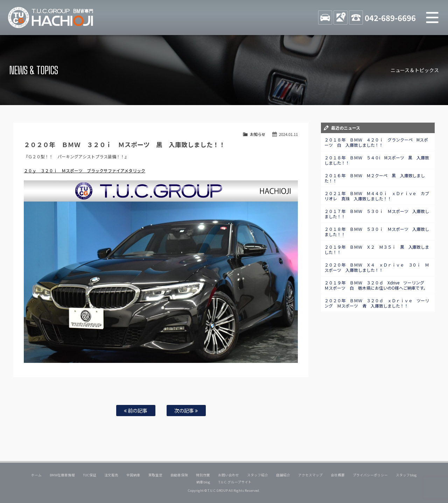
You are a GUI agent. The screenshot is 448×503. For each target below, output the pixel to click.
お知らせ (258, 134)
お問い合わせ (229, 475)
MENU (432, 18)
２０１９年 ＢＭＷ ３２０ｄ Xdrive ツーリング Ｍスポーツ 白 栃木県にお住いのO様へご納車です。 (377, 285)
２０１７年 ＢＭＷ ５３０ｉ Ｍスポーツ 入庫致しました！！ (377, 214)
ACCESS (341, 18)
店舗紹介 (283, 475)
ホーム (36, 475)
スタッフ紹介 (258, 475)
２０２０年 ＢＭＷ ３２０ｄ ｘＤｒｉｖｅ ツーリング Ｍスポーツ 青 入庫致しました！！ (377, 303)
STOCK (325, 18)
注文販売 (111, 475)
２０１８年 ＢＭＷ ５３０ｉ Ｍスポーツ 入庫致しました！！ (377, 232)
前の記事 (136, 410)
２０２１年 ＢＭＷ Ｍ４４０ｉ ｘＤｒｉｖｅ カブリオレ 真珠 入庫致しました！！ (377, 196)
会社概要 (338, 475)
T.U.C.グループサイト (235, 482)
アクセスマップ (310, 475)
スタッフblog (406, 475)
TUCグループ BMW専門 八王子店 (51, 18)
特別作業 (203, 475)
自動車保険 (179, 475)
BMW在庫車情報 (62, 475)
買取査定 (155, 475)
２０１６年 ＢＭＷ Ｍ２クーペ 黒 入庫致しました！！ (375, 178)
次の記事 (186, 410)
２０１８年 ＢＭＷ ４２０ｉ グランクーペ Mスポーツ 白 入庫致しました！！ (376, 142)
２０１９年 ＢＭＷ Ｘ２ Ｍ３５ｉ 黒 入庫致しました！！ (377, 249)
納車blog (203, 482)
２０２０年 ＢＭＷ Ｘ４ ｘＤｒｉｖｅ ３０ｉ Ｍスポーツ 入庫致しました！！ (377, 267)
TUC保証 (90, 475)
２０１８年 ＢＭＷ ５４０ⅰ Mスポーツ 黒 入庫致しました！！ (377, 160)
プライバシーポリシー (370, 475)
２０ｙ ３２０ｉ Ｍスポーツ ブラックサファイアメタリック (85, 170)
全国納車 (133, 475)
